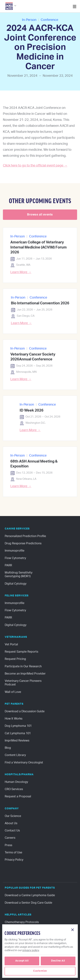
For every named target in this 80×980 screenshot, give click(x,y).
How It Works (14, 719)
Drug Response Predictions (23, 543)
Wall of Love (13, 692)
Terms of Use (13, 852)
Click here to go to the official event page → (35, 166)
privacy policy (31, 950)
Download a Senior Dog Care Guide (28, 903)
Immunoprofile (15, 551)
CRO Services (14, 789)
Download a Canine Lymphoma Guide (30, 895)
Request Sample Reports (21, 652)
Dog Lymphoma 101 (18, 726)
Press (8, 845)
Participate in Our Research (23, 666)
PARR (8, 565)
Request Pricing (15, 659)
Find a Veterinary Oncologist (24, 763)
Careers (10, 838)
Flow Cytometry (15, 558)
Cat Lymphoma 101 (18, 733)
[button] (10, 7)
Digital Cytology (16, 584)
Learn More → (21, 272)
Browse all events (40, 215)
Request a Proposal (18, 796)
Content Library (15, 755)
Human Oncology (16, 782)
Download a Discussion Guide (25, 711)
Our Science (13, 816)
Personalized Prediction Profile (25, 536)
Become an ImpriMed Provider (25, 674)
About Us (11, 823)
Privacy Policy (14, 860)
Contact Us (12, 831)
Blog (8, 748)
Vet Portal (11, 644)
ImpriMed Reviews (17, 741)
